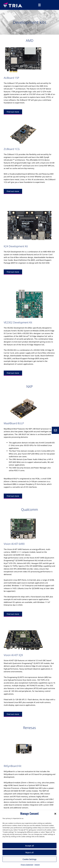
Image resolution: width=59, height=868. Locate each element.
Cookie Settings (29, 859)
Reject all (29, 852)
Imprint (37, 865)
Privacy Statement (27, 865)
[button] (55, 813)
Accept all (29, 846)
